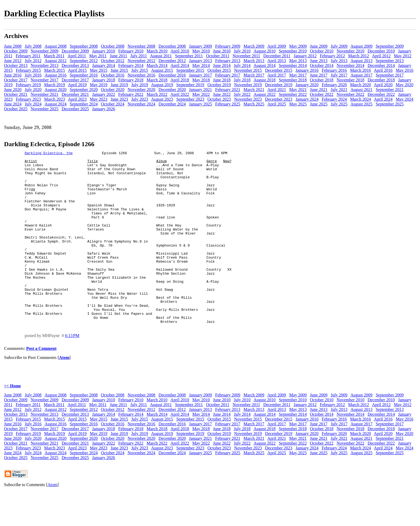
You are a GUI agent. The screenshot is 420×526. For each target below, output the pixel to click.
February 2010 (131, 51)
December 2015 (279, 70)
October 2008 (113, 46)
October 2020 (113, 90)
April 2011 (77, 56)
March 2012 (359, 56)
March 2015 (55, 70)
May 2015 (98, 70)
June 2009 (319, 46)
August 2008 (55, 46)
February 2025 (228, 104)
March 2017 (254, 75)
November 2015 (248, 70)
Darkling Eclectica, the (49, 154)
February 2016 (334, 70)
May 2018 (201, 80)
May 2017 (298, 75)
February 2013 (228, 61)
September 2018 (293, 80)
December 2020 (172, 90)
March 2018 (157, 80)
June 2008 (13, 46)
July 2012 (33, 61)
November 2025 (45, 109)
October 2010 (322, 51)
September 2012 (84, 61)
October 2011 (218, 56)
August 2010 (264, 51)
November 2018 (351, 80)
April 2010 (180, 51)
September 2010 (293, 51)
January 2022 (104, 94)
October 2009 (16, 51)
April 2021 (277, 90)
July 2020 (33, 90)
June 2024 (13, 104)
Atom (64, 392)
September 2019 (190, 85)
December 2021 (75, 94)
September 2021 (389, 90)
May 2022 (201, 94)
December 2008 (172, 46)
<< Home (12, 420)
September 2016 (84, 75)
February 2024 (334, 99)
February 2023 (28, 99)
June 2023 (119, 99)
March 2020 (361, 85)
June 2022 (222, 94)
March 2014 (157, 65)
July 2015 (140, 70)
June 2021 (319, 90)
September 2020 (84, 90)
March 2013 (254, 61)
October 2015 (219, 70)
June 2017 (319, 75)
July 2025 (339, 104)
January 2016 (307, 70)
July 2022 (242, 94)
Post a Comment (41, 383)
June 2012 (13, 61)
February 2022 (131, 94)
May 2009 (298, 46)
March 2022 (157, 94)
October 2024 (113, 104)
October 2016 (113, 75)
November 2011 (246, 56)
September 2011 (189, 56)
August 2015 (162, 70)
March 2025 (254, 104)
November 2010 (351, 51)
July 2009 (339, 46)
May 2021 (298, 90)
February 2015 (28, 70)
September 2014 (293, 65)
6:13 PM (72, 370)
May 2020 (405, 85)
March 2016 (361, 70)
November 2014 (351, 65)
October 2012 (113, 61)
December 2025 (75, 109)
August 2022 (264, 94)
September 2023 (190, 99)
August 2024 (55, 104)
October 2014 (322, 65)
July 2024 (33, 104)
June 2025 (319, 104)
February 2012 (332, 56)
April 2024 (383, 99)
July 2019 (140, 85)
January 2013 (201, 61)
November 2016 (141, 75)
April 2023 (77, 99)
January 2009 (201, 46)
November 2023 (248, 99)
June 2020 (13, 90)
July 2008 (33, 46)
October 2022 (322, 94)
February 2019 (28, 85)
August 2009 (361, 46)
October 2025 (16, 109)
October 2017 (16, 80)
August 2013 (361, 61)
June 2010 (222, 51)
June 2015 (119, 70)
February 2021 (228, 90)
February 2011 (28, 56)
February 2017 (228, 75)
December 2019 (279, 85)
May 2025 (298, 104)
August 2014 (264, 65)
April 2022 (180, 94)
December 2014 (381, 65)
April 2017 (277, 75)
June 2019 (119, 85)
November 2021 (45, 94)
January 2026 (104, 109)
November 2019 (248, 85)
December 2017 (75, 80)
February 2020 (334, 85)
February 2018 (131, 80)
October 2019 (219, 85)
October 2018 (322, 80)
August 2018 (264, 80)
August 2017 (361, 75)
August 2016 (55, 75)
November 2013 (45, 65)
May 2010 (201, 51)
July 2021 (339, 90)
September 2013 (389, 61)
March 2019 (55, 85)
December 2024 (172, 104)
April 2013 (277, 61)
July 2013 (339, 61)
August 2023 (162, 99)
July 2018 (242, 80)
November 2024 (141, 104)
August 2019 (162, 85)
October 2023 (219, 99)
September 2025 (389, 104)
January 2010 (104, 51)
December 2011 (277, 56)
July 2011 (139, 56)
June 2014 (222, 65)
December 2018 (381, 80)
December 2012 (172, 61)
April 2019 (77, 85)
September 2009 (389, 46)
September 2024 (84, 104)
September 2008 (84, 46)
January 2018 (104, 80)
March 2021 (254, 90)
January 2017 (201, 75)
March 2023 (55, 99)
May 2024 (405, 99)
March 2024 (361, 99)
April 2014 (180, 65)
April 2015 (77, 70)
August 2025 (361, 104)
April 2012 (381, 56)
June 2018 (222, 80)
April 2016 (383, 70)
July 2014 (242, 65)
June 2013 (319, 61)
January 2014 (104, 65)
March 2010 (157, 51)
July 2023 (140, 99)
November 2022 (351, 94)
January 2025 (201, 104)
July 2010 (242, 51)
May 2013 (298, 61)
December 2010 (381, 51)
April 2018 (180, 80)
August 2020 (55, 90)
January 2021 (201, 90)
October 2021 (16, 94)
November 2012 (141, 61)
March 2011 (54, 56)
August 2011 (161, 56)
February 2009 (228, 46)
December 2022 (381, 94)
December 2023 (279, 99)
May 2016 (405, 70)
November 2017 (45, 80)
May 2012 (402, 56)
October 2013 (16, 65)
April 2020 (383, 85)
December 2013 (75, 65)
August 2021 (361, 90)
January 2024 (307, 99)
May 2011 (98, 56)
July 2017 (339, 75)
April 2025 (277, 104)
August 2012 (55, 61)
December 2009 (75, 51)
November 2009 (45, 51)
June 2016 (13, 75)
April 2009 (277, 46)
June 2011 (119, 56)
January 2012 (305, 56)
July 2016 (33, 75)
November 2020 (141, 90)
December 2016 (172, 75)
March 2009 (254, 46)
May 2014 (201, 65)
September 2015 (190, 70)
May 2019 (98, 85)
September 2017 (389, 75)
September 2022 (293, 94)
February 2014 (131, 65)
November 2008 (141, 46)
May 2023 (98, 99)
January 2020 (307, 85)
